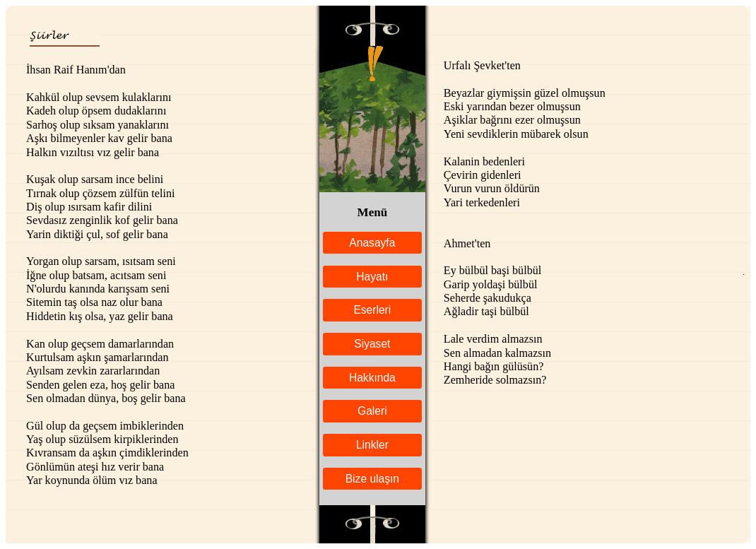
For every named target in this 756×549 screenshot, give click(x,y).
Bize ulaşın (372, 479)
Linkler (372, 445)
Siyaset (372, 344)
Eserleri (372, 310)
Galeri (372, 411)
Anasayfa (372, 243)
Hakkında (372, 378)
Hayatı (372, 277)
